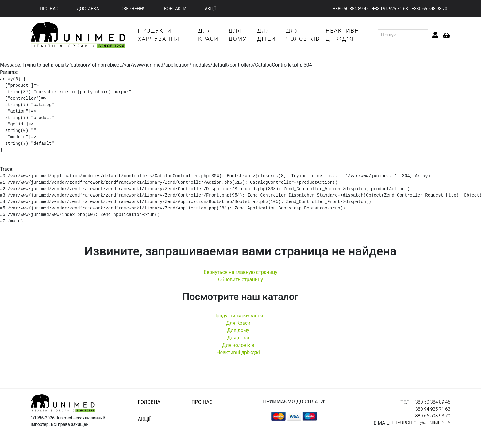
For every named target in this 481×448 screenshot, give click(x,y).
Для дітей (238, 338)
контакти (175, 9)
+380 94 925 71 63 (390, 9)
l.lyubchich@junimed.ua (421, 423)
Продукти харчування (238, 316)
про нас (49, 9)
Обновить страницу (240, 280)
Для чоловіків (238, 345)
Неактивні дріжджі (238, 352)
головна (149, 402)
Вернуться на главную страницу (240, 272)
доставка (88, 9)
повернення (132, 9)
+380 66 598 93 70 (429, 9)
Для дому (238, 330)
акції (210, 9)
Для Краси (238, 323)
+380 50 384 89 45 (351, 9)
